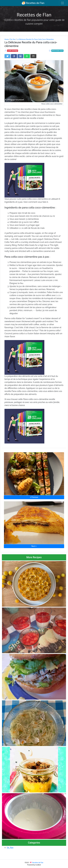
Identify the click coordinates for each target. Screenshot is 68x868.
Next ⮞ (34, 546)
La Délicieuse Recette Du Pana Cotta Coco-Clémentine (35, 39)
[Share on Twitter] (7, 56)
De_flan (13, 39)
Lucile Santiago (13, 51)
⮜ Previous (34, 497)
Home (7, 39)
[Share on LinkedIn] (20, 56)
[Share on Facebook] (14, 56)
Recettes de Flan (33, 3)
